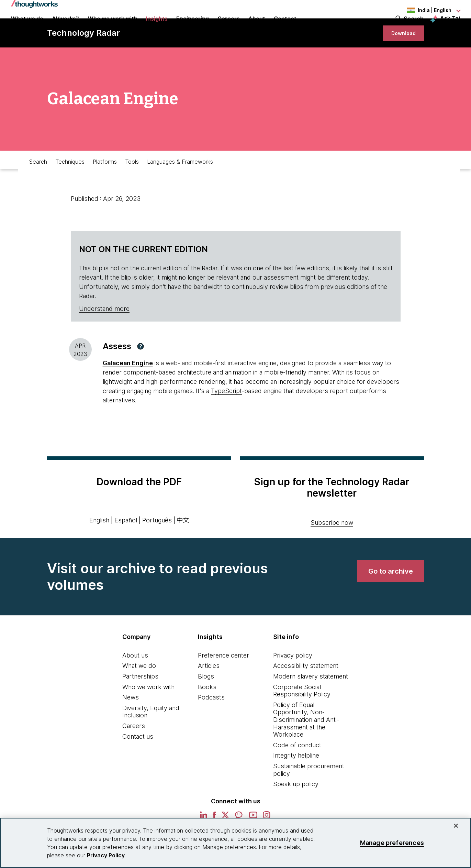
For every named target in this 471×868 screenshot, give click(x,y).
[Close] (456, 826)
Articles (209, 692)
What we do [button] (27, 28)
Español (126, 546)
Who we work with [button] (113, 28)
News (131, 723)
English (99, 546)
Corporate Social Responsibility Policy (302, 717)
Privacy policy (293, 681)
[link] (401, 56)
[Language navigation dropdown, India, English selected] (422, 10)
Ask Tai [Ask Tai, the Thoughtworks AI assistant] (450, 28)
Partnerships (140, 702)
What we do (139, 692)
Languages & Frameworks (180, 184)
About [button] (257, 28)
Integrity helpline (296, 782)
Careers (134, 752)
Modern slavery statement (311, 702)
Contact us (138, 763)
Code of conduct (297, 771)
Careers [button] (229, 28)
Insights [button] (157, 28)
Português (157, 546)
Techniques (70, 184)
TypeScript (226, 417)
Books (207, 713)
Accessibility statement (306, 692)
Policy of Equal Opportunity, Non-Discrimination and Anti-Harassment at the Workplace (306, 746)
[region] (235, 843)
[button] (141, 372)
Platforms (105, 184)
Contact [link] (285, 28)
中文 (183, 546)
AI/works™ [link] (66, 28)
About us (135, 681)
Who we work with (148, 713)
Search (414, 28)
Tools (132, 184)
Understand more (104, 335)
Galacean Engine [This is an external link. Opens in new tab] (128, 389)
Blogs (206, 702)
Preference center (223, 681)
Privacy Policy (106, 855)
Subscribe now (332, 549)
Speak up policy (296, 810)
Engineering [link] (193, 28)
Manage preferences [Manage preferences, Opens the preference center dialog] (392, 843)
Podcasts (211, 723)
